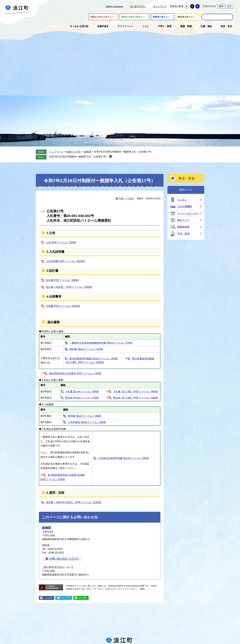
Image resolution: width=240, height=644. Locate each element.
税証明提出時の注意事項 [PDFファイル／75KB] (75, 373)
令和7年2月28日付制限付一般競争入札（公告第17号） (79, 157)
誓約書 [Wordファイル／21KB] (86, 349)
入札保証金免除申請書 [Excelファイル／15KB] (123, 458)
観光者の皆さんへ (186, 17)
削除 (111, 156)
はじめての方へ (138, 6)
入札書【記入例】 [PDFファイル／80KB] (135, 391)
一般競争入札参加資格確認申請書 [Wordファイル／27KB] (101, 343)
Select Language (114, 6)
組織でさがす (74, 152)
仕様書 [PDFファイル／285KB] (63, 306)
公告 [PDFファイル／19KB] (61, 242)
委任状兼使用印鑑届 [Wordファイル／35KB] (94, 359)
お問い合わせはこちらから (64, 559)
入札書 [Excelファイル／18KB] (82, 391)
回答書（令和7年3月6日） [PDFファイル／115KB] (73, 502)
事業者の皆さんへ (161, 17)
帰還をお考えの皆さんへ (102, 17)
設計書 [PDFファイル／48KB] (62, 280)
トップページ (56, 152)
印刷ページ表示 (126, 198)
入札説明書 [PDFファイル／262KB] (65, 261)
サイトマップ (160, 6)
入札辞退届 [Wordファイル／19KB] (87, 422)
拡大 (230, 6)
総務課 (88, 152)
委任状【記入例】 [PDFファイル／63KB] (135, 398)
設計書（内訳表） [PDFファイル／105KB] (69, 287)
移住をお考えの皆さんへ (133, 17)
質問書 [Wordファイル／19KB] (84, 416)
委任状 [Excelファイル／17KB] (82, 398)
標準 (221, 6)
